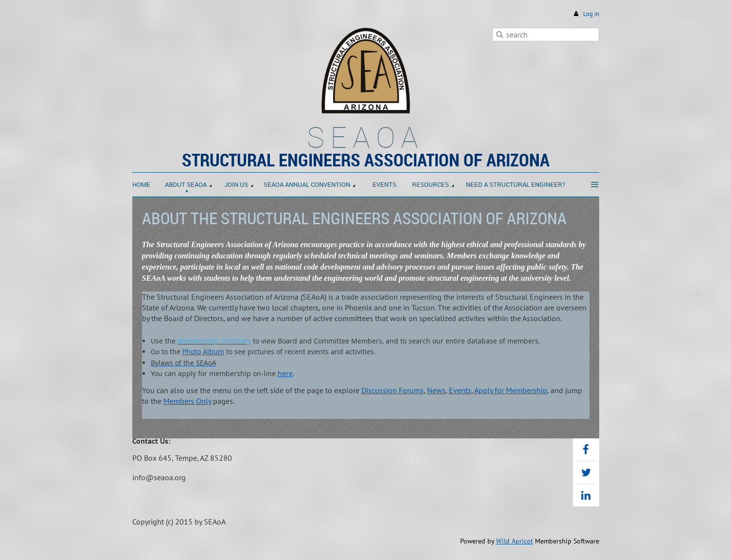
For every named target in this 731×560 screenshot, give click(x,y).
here (285, 373)
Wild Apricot (515, 541)
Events (460, 390)
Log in (591, 14)
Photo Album (203, 352)
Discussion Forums (392, 390)
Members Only (187, 401)
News (436, 390)
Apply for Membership (511, 390)
